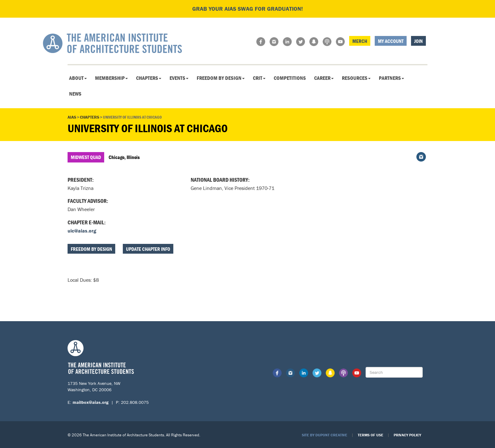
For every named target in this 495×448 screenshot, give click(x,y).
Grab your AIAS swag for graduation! (247, 9)
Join (418, 41)
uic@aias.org (82, 231)
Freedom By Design (221, 78)
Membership (111, 78)
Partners (391, 78)
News (75, 94)
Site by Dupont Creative (325, 435)
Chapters (149, 78)
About (78, 78)
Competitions (290, 78)
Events (179, 78)
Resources (356, 78)
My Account (391, 41)
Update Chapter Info (148, 249)
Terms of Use (370, 435)
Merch (360, 41)
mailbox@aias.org (91, 402)
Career (324, 78)
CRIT (259, 78)
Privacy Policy (407, 435)
